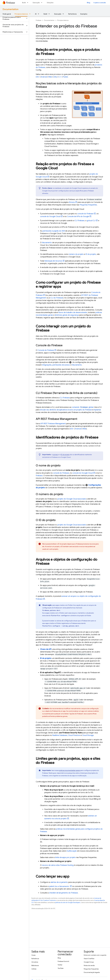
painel (59, 886)
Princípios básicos (63, 20)
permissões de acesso (61, 365)
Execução (36, 3)
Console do (46, 350)
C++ (60, 77)
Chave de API (46, 649)
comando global (83, 407)
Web (50, 77)
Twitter (60, 965)
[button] (13, 18)
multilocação (72, 851)
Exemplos (84, 14)
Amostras (35, 962)
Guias (33, 955)
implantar (97, 410)
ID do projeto (91, 254)
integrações (47, 365)
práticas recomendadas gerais (70, 770)
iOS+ (38, 77)
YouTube (61, 968)
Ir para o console (100, 3)
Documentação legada (92, 972)
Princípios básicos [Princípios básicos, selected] (21, 14)
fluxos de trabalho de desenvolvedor (73, 312)
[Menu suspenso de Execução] (42, 3)
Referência (72, 14)
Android (44, 77)
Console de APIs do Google (78, 216)
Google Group (89, 962)
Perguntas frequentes (88, 205)
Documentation (10, 9)
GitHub (34, 969)
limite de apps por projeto (65, 857)
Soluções (50, 3)
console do (85, 214)
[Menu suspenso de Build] (28, 3)
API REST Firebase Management (53, 424)
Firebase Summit (63, 961)
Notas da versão (89, 965)
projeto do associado (72, 499)
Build (24, 3)
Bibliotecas (35, 965)
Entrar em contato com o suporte (95, 955)
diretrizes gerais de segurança (67, 315)
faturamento (47, 243)
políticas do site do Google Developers (68, 902)
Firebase (39, 20)
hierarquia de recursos (53, 261)
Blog (89, 3)
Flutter (65, 77)
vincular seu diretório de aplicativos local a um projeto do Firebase (66, 410)
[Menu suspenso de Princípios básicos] (31, 14)
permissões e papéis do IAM (54, 231)
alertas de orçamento (59, 882)
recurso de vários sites (58, 865)
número (55, 455)
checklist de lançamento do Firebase (63, 893)
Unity (55, 77)
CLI (79, 221)
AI (36, 14)
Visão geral (7, 14)
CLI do (57, 298)
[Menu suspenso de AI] (39, 14)
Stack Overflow (89, 959)
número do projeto (76, 254)
